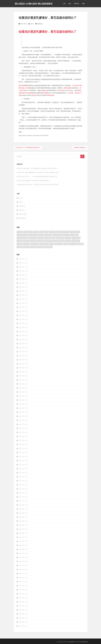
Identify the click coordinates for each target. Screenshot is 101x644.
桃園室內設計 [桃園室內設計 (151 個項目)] (48, 241)
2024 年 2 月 (23, 352)
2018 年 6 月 (23, 626)
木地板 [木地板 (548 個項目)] (19, 241)
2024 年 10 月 (23, 319)
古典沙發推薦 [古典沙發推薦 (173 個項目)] (44, 232)
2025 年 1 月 (23, 307)
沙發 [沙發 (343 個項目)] (55, 241)
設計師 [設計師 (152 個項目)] (51, 244)
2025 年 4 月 (23, 295)
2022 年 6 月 (23, 432)
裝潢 (70, 4)
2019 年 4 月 (23, 586)
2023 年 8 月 (23, 376)
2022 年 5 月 (23, 436)
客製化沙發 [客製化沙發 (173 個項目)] (48, 235)
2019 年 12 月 (23, 553)
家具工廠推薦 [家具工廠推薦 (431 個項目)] (74, 235)
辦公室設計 (23, 218)
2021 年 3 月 (23, 493)
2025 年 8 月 (23, 279)
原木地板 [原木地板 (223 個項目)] (20, 232)
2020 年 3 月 (23, 541)
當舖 (83, 4)
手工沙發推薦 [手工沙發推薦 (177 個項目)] (76, 238)
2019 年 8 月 (23, 569)
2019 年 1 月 (23, 598)
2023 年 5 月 (23, 388)
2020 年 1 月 (23, 549)
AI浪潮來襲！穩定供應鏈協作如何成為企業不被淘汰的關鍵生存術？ (38, 172)
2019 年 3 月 (23, 590)
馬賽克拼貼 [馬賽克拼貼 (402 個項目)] (26, 247)
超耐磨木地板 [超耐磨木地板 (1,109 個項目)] (59, 244)
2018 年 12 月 (23, 602)
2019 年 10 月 (23, 561)
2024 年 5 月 (23, 339)
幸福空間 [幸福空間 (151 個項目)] (48, 238)
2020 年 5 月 (23, 533)
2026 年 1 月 (23, 259)
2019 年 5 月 (23, 582)
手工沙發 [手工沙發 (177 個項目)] (68, 238)
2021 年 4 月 (23, 489)
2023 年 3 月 (23, 396)
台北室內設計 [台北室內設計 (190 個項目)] (33, 235)
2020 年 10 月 (23, 513)
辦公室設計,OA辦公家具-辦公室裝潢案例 (34, 4)
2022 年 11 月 (23, 412)
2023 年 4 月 (23, 392)
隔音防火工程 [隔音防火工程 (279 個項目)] (72, 244)
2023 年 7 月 (23, 380)
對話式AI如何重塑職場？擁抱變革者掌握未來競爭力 (33, 180)
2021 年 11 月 (23, 461)
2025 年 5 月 (23, 291)
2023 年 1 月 (23, 404)
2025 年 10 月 (23, 271)
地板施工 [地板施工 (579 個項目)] (41, 235)
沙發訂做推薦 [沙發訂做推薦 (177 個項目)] (35, 244)
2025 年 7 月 (23, 283)
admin (32, 24)
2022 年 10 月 (23, 416)
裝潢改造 (22, 206)
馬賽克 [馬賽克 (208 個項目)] (19, 247)
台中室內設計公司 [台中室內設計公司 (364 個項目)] (64, 232)
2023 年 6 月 (23, 384)
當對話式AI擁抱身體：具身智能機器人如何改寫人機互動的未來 (37, 168)
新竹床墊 (61, 90)
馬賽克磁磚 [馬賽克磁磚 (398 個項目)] (42, 247)
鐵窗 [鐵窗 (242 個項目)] (66, 244)
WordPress (84, 642)
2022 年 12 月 (23, 408)
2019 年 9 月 (23, 565)
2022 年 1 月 (23, 452)
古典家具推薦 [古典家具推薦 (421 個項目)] (28, 232)
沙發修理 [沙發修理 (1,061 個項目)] (61, 241)
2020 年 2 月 (23, 545)
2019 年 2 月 (23, 594)
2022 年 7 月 (23, 428)
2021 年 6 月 (23, 481)
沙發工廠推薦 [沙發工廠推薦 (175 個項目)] (76, 241)
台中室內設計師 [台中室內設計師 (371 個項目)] (75, 232)
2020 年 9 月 (23, 517)
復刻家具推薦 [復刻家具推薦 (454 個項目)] (60, 238)
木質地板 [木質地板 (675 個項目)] (33, 241)
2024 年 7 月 (23, 331)
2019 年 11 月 (23, 557)
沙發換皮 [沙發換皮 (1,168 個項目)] (20, 244)
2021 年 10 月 (23, 465)
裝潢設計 (40, 24)
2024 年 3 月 (23, 348)
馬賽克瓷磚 (44, 93)
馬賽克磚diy (51, 95)
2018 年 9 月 (23, 614)
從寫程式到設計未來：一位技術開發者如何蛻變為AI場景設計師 (37, 176)
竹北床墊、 (71, 93)
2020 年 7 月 (23, 525)
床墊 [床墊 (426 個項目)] (53, 238)
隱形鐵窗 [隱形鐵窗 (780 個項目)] (80, 244)
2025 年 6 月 (23, 287)
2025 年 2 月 (23, 303)
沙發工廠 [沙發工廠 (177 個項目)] (67, 241)
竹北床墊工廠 (76, 85)
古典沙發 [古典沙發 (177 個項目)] (36, 232)
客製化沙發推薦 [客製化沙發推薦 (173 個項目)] (58, 235)
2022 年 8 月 (23, 424)
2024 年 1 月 (23, 356)
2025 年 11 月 (23, 267)
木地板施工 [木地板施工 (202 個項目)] (26, 241)
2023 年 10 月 (23, 368)
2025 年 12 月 (23, 263)
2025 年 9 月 (23, 275)
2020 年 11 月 (23, 509)
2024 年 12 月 (23, 311)
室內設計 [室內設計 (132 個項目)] (66, 235)
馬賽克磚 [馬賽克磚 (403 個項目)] (50, 247)
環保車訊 (77, 4)
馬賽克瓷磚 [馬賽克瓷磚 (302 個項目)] (34, 247)
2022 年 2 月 (23, 448)
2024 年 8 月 (23, 327)
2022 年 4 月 (23, 440)
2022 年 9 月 (23, 420)
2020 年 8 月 (23, 521)
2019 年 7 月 (23, 573)
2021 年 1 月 (23, 501)
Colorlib (71, 642)
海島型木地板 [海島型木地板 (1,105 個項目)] (44, 244)
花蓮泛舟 (35, 95)
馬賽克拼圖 (22, 85)
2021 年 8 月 (23, 473)
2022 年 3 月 (23, 444)
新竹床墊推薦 (28, 93)
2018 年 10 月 (23, 610)
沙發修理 (43, 90)
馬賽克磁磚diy (68, 88)
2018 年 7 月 (23, 622)
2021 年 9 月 (23, 469)
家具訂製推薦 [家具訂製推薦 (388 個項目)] (33, 238)
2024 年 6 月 (23, 335)
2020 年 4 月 (23, 537)
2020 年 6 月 (23, 529)
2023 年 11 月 (23, 364)
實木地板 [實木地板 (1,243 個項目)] (41, 238)
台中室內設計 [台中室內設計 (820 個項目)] (53, 232)
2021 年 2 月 (23, 497)
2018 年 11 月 (23, 606)
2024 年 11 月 (23, 315)
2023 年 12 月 (23, 360)
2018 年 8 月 (23, 618)
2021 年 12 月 (23, 456)
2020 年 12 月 (23, 505)
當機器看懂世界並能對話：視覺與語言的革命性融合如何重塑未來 (38, 185)
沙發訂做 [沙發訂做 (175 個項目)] (27, 244)
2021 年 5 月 (23, 485)
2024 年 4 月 (23, 344)
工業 (64, 4)
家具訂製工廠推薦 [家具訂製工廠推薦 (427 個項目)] (22, 238)
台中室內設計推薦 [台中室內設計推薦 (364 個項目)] (22, 235)
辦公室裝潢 (23, 214)
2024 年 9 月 (23, 323)
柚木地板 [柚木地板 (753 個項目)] (40, 241)
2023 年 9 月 (23, 372)
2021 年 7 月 (23, 477)
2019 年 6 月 (23, 578)
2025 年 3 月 (23, 299)
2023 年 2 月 (23, 400)
